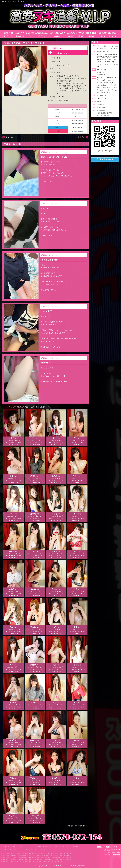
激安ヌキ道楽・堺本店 (26, 858)
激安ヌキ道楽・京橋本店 (27, 856)
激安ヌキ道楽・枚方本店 (9, 858)
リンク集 (13, 849)
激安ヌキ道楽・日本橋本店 (44, 854)
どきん (23, 1)
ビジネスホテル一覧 (38, 849)
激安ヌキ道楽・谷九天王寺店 (63, 854)
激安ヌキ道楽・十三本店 (44, 856)
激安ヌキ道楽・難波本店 (25, 854)
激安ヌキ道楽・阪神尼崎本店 (62, 858)
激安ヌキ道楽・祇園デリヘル (65, 859)
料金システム (18, 847)
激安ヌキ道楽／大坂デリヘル (53, 861)
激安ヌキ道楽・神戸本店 (9, 859)
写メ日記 (66, 847)
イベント (29, 847)
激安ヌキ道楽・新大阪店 (62, 856)
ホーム (4, 1)
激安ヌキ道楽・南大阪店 (43, 858)
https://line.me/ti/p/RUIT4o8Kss (105, 153)
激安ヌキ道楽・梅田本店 (9, 856)
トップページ (6, 847)
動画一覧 (57, 847)
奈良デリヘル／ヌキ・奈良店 (32, 861)
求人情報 (74, 847)
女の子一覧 (47, 847)
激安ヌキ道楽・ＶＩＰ (8, 854)
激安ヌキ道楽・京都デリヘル (44, 859)
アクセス (4, 849)
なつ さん (9, 137)
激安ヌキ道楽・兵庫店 (26, 859)
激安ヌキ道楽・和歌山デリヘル (11, 861)
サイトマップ (24, 849)
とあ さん (82, 137)
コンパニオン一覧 (14, 1)
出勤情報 (37, 847)
